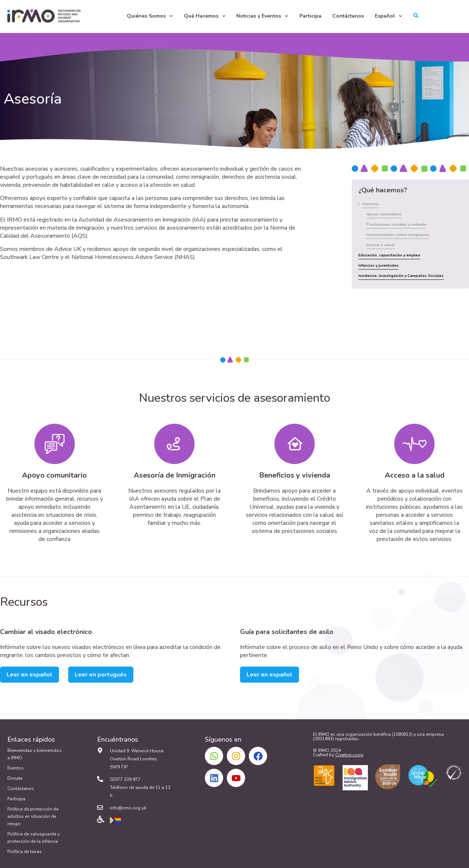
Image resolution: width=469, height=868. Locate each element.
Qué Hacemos (205, 16)
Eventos (16, 768)
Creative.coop (349, 755)
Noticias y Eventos (262, 16)
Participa (310, 16)
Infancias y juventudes (378, 266)
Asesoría (370, 204)
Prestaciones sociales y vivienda (396, 225)
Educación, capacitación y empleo (389, 255)
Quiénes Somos (150, 16)
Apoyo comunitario (384, 214)
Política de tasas (25, 852)
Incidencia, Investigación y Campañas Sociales (401, 276)
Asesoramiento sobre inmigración (398, 235)
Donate (15, 778)
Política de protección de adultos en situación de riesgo (33, 816)
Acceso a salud (380, 245)
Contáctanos (348, 16)
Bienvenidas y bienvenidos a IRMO (35, 754)
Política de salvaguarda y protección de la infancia (34, 838)
